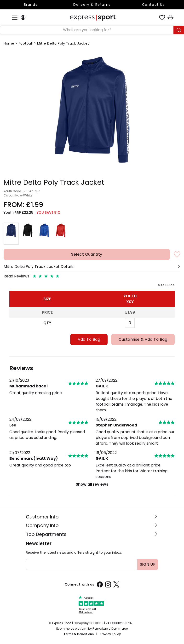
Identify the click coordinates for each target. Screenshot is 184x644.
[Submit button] (179, 30)
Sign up (148, 564)
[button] (92, 269)
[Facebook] (100, 584)
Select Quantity (87, 254)
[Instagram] (108, 584)
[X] (116, 584)
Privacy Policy (110, 634)
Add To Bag (89, 339)
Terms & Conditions (79, 634)
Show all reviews (92, 484)
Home (9, 43)
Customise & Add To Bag (143, 339)
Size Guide (166, 285)
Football (26, 43)
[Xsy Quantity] (130, 323)
